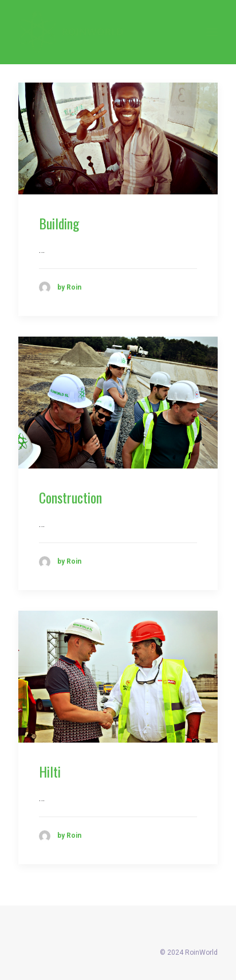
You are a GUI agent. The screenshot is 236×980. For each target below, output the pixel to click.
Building (59, 223)
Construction (70, 497)
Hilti (50, 771)
